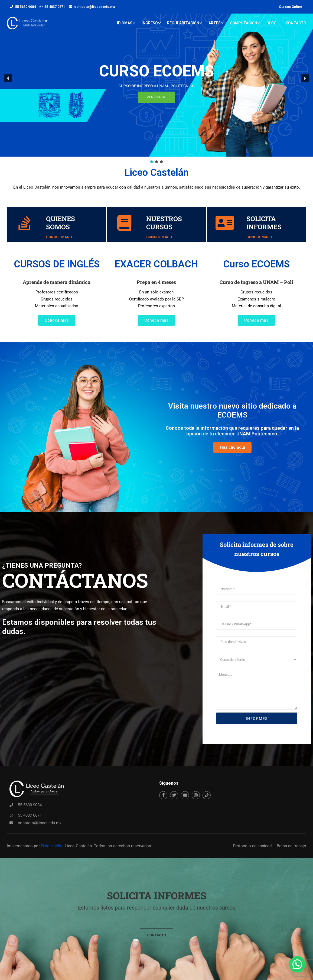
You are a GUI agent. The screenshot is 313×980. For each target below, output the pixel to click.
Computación (244, 23)
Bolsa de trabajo (291, 846)
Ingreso (150, 23)
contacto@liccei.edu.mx (95, 7)
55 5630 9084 (25, 7)
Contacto (296, 23)
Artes (215, 23)
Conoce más (59, 237)
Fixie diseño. (52, 846)
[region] (156, 82)
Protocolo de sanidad (252, 846)
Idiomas (125, 23)
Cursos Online (291, 7)
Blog (271, 23)
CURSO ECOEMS (157, 71)
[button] (8, 78)
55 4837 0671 (55, 7)
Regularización (183, 23)
